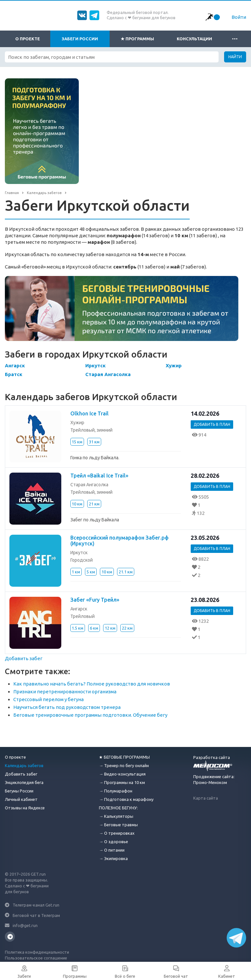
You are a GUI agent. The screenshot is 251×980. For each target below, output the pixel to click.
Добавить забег (24, 658)
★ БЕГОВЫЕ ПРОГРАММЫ (124, 757)
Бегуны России (19, 791)
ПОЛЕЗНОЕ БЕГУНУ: (118, 808)
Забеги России (80, 39)
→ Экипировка (113, 858)
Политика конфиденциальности (37, 952)
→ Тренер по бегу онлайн (124, 765)
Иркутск (96, 366)
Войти (239, 17)
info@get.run (25, 925)
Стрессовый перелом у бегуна (48, 699)
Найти (235, 57)
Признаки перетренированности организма (65, 692)
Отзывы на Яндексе (25, 808)
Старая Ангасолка (108, 374)
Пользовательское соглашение (36, 958)
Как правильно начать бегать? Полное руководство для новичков (92, 684)
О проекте (28, 39)
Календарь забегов (24, 765)
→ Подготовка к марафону (126, 799)
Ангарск (15, 366)
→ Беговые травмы (118, 825)
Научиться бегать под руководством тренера (67, 707)
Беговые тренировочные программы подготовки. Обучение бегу (90, 715)
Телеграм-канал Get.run (36, 905)
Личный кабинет (21, 799)
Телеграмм (10, 937)
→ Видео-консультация (122, 774)
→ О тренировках (117, 833)
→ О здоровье (114, 842)
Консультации (194, 39)
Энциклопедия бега (24, 782)
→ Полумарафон (116, 791)
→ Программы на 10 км (122, 782)
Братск (14, 374)
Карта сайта (206, 798)
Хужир (174, 366)
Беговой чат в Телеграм (36, 915)
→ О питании (112, 850)
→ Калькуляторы (116, 816)
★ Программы (137, 39)
